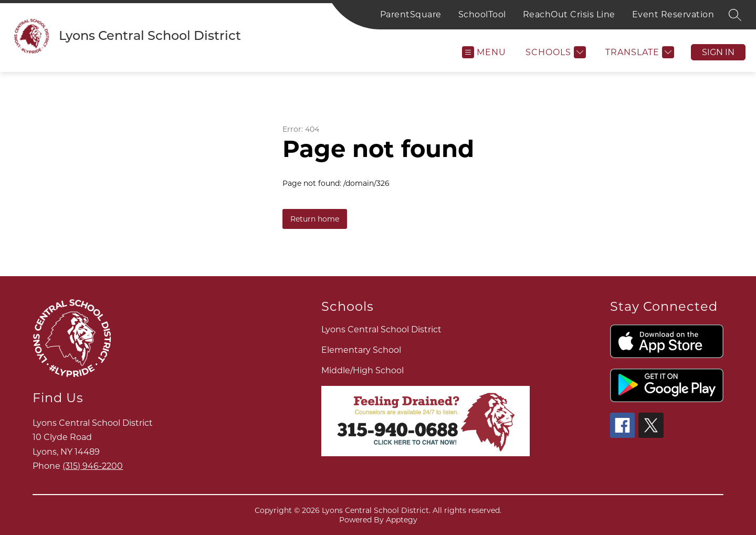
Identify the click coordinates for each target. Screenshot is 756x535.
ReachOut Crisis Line (569, 14)
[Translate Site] (638, 52)
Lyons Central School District (381, 329)
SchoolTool (482, 14)
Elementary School (361, 350)
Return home (315, 219)
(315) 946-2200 (93, 466)
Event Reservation (673, 14)
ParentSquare (411, 14)
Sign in (718, 52)
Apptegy (402, 520)
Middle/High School (363, 370)
